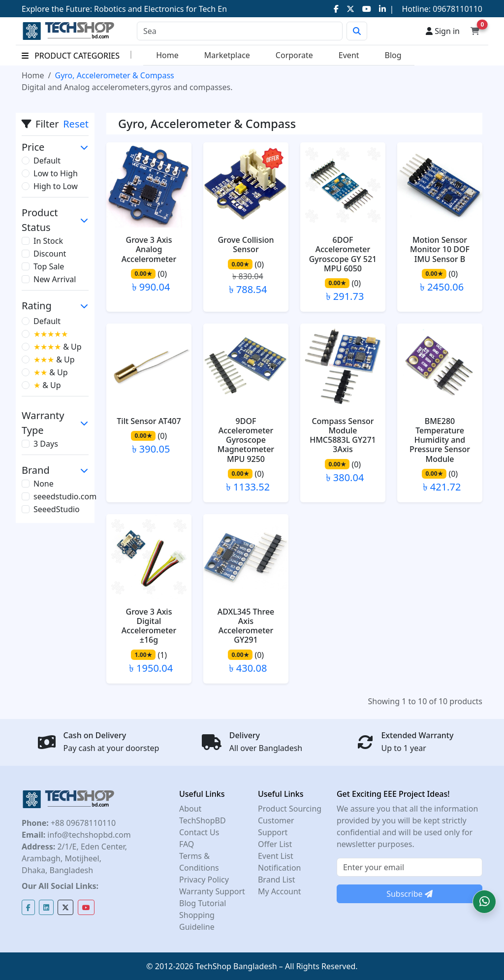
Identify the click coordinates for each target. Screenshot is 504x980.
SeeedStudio (57, 509)
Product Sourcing (290, 809)
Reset (76, 124)
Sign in (443, 31)
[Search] (240, 31)
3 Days (46, 444)
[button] (484, 902)
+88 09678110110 (82, 823)
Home (167, 55)
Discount (50, 254)
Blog (393, 55)
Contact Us (199, 832)
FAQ (187, 844)
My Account (280, 891)
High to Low (56, 186)
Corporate (294, 55)
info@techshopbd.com (88, 835)
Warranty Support (212, 891)
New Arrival (55, 279)
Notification (280, 868)
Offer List (275, 844)
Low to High (56, 173)
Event (349, 55)
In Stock (48, 241)
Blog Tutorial (203, 903)
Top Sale (49, 266)
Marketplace (227, 55)
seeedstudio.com (65, 496)
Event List (276, 856)
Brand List (277, 880)
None (44, 484)
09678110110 (457, 9)
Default (47, 161)
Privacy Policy (204, 880)
